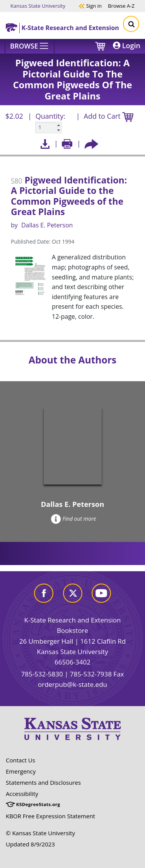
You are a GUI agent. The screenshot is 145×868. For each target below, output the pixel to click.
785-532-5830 (42, 674)
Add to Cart (109, 117)
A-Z (121, 6)
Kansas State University (38, 6)
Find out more (74, 519)
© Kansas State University (40, 833)
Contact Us (20, 760)
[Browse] (30, 46)
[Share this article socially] (92, 144)
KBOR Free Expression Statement (50, 816)
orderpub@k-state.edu (72, 684)
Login (127, 45)
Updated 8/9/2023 (30, 844)
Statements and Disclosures (43, 782)
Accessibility (22, 794)
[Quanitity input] (49, 128)
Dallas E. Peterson (47, 225)
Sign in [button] (90, 6)
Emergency (21, 771)
